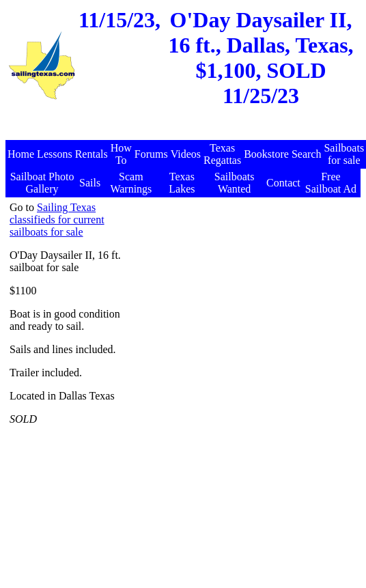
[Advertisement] (242, 406)
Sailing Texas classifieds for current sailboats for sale (57, 220)
